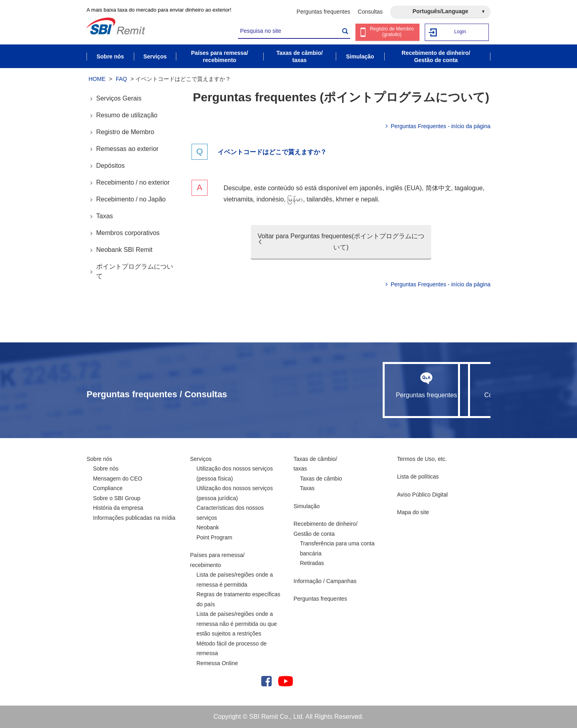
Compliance (108, 488)
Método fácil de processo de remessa (231, 649)
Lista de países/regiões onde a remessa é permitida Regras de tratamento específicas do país (238, 589)
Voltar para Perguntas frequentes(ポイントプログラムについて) (341, 242)
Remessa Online (217, 663)
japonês (371, 188)
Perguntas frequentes (323, 12)
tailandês (319, 199)
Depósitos (110, 166)
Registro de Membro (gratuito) (392, 33)
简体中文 (438, 188)
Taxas (105, 216)
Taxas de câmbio (321, 479)
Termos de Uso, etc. (422, 459)
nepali (369, 199)
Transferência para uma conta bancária (337, 548)
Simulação (307, 506)
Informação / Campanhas (325, 581)
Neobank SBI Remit (124, 250)
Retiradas (312, 563)
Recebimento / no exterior (133, 182)
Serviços (201, 459)
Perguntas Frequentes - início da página (441, 126)
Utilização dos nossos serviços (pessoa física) (235, 474)
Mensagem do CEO (118, 479)
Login (460, 32)
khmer (345, 199)
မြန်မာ (295, 199)
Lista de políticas (418, 477)
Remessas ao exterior (127, 149)
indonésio (270, 199)
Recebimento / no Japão (131, 199)
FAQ (121, 79)
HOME (97, 79)
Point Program (214, 537)
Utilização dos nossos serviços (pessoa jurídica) (235, 493)
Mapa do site (413, 512)
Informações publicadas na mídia (134, 518)
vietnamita (238, 199)
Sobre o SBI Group (117, 498)
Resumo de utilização (127, 115)
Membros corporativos (128, 233)
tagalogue (468, 188)
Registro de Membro (125, 132)
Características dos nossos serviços (230, 513)
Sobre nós (99, 459)
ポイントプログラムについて (135, 271)
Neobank (208, 527)
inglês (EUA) (404, 188)
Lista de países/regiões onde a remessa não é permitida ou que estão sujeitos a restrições (237, 624)
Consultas (370, 12)
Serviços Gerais (119, 98)
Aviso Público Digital (423, 495)
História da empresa (118, 508)
